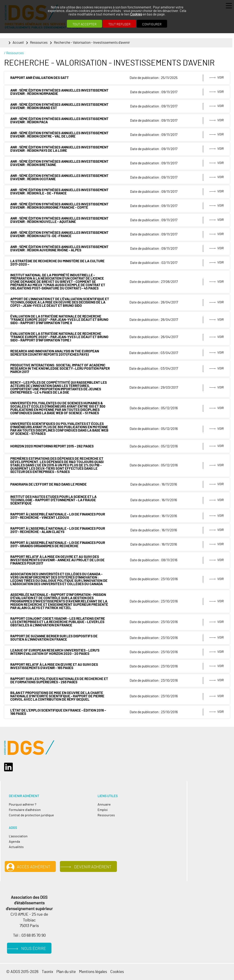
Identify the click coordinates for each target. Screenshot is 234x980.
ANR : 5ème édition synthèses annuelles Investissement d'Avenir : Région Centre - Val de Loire (59, 135)
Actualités (16, 847)
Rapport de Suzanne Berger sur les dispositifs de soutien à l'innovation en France (54, 638)
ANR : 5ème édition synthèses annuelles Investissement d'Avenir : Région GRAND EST (59, 106)
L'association (18, 836)
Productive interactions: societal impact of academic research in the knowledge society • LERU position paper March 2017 (60, 369)
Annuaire (104, 805)
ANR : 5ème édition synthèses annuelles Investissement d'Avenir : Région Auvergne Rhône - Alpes (59, 249)
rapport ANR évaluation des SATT (40, 78)
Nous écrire (34, 949)
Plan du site (66, 972)
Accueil (18, 43)
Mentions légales (93, 972)
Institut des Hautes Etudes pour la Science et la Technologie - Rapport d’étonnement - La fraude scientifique (53, 500)
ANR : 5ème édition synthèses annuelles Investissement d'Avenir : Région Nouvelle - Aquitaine (59, 220)
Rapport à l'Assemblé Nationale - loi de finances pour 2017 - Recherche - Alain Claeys (58, 530)
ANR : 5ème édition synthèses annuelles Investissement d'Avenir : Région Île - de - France (59, 192)
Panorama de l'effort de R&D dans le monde (48, 485)
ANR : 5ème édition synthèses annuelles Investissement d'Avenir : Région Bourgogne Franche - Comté (59, 206)
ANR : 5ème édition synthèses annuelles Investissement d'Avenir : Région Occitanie (59, 178)
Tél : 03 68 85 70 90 (29, 935)
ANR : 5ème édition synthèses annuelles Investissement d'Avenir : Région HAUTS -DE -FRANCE (59, 234)
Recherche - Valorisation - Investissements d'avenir (92, 43)
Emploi (103, 810)
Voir (221, 78)
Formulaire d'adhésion (25, 810)
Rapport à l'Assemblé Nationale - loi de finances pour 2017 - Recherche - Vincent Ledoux (58, 516)
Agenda (14, 842)
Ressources (39, 43)
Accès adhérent (34, 867)
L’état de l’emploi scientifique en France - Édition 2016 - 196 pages (58, 712)
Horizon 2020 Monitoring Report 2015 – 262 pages (52, 446)
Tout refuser (119, 24)
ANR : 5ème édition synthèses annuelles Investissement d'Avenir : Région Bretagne (59, 163)
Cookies (136, 14)
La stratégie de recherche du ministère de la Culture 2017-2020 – (57, 263)
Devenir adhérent (93, 867)
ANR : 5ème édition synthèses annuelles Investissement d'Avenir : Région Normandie (59, 92)
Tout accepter (84, 24)
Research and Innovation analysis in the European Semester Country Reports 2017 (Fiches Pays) (55, 353)
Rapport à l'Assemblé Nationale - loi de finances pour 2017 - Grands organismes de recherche (58, 545)
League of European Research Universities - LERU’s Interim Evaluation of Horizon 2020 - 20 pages (55, 652)
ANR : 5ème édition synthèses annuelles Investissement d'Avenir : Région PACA (59, 121)
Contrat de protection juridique (31, 815)
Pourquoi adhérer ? (23, 805)
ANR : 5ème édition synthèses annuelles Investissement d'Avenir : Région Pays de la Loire (59, 149)
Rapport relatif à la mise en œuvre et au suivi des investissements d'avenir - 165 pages (54, 666)
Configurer (152, 24)
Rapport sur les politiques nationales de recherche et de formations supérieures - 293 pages (59, 681)
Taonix (47, 972)
